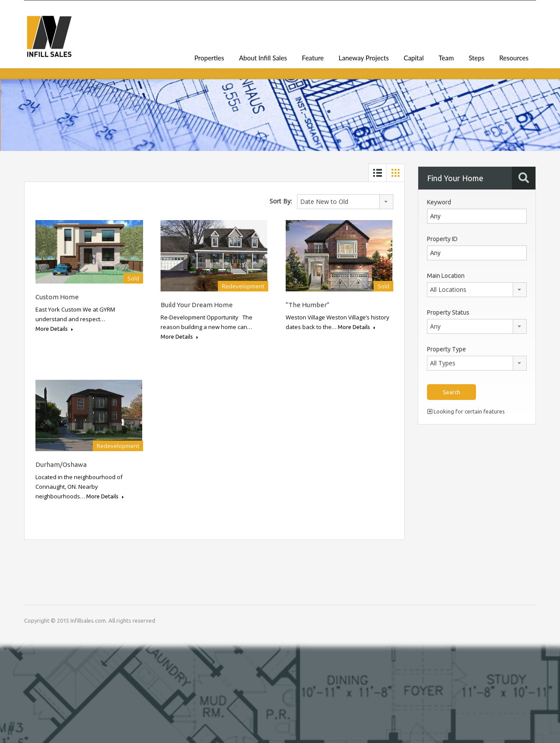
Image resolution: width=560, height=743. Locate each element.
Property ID (442, 239)
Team (446, 58)
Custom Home (57, 297)
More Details (54, 329)
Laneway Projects (364, 58)
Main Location (446, 276)
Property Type (446, 349)
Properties (209, 58)
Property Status (448, 312)
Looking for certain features (466, 411)
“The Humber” (308, 305)
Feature (313, 58)
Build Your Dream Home (197, 305)
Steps (476, 58)
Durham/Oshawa (61, 464)
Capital (414, 58)
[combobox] (345, 202)
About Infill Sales (263, 58)
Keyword (439, 202)
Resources (514, 58)
